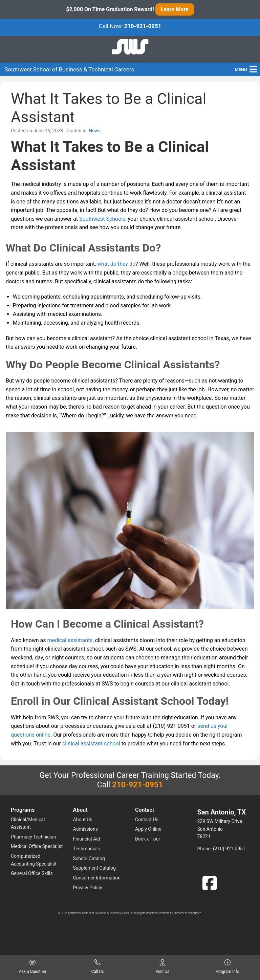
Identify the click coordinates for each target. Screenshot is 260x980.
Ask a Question (32, 967)
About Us (83, 820)
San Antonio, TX (222, 812)
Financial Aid (87, 839)
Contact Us (147, 820)
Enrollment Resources (187, 913)
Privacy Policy (88, 888)
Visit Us (163, 967)
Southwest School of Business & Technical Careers (69, 69)
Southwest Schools (102, 219)
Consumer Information (97, 878)
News (95, 131)
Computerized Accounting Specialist (34, 860)
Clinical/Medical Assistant (28, 823)
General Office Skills (32, 873)
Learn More (175, 9)
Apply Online (148, 829)
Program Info (227, 967)
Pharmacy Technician (33, 837)
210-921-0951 (143, 26)
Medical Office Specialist (37, 846)
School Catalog (89, 858)
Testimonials (87, 849)
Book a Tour (148, 839)
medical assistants (70, 640)
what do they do (116, 264)
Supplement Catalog (94, 868)
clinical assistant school (91, 744)
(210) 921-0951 (229, 849)
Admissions (86, 829)
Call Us (97, 967)
